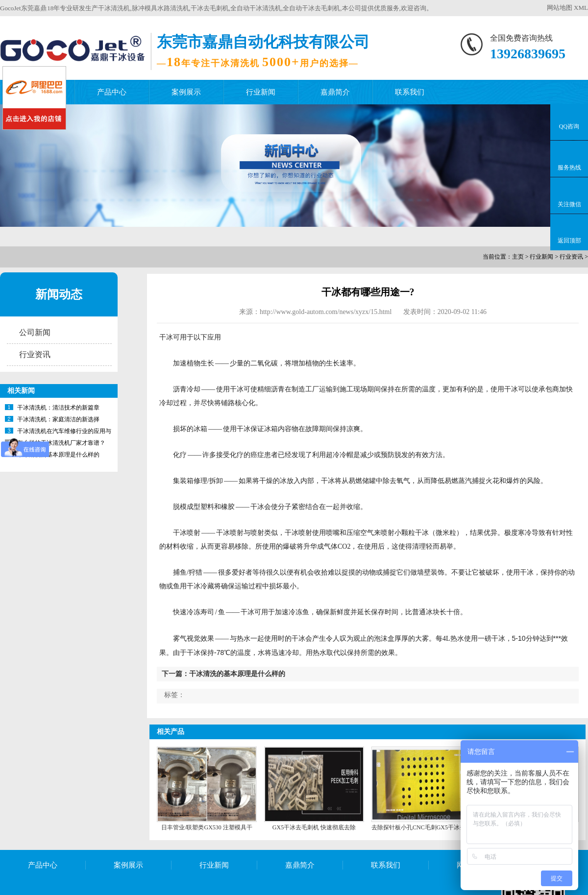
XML (581, 8)
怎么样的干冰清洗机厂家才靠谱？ (61, 443)
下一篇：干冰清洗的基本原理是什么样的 (223, 674)
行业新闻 (261, 92)
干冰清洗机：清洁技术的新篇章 (58, 408)
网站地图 (560, 8)
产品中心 (112, 92)
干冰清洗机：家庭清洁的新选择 (58, 419)
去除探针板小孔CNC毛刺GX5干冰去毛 (421, 827)
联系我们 (410, 92)
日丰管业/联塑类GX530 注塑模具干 (207, 827)
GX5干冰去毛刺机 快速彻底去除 (314, 827)
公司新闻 (35, 332)
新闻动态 (59, 294)
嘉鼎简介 (335, 92)
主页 (518, 257)
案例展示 (186, 92)
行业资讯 (571, 257)
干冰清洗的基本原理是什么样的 (58, 455)
